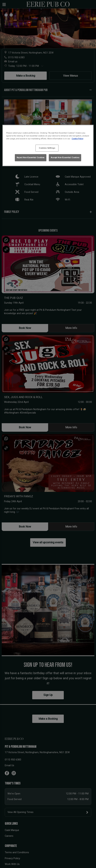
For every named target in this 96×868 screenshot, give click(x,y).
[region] (48, 146)
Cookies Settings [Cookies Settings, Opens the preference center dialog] (47, 148)
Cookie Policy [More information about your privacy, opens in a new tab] (77, 139)
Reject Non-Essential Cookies (31, 157)
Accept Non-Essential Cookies (65, 157)
